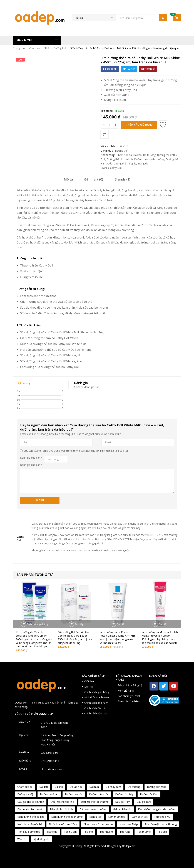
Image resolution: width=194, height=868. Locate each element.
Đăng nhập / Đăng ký (130, 685)
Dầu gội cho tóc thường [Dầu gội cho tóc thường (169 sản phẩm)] (95, 802)
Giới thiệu (90, 681)
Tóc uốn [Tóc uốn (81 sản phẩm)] (162, 832)
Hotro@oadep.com (53, 769)
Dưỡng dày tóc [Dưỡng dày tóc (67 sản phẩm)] (74, 794)
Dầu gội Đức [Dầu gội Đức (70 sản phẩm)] (144, 802)
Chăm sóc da (124, 155)
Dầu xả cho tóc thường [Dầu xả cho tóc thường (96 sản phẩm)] (93, 809)
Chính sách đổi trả (95, 708)
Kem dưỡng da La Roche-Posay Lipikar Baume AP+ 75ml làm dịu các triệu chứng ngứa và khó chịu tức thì (118, 637)
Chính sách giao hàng (97, 692)
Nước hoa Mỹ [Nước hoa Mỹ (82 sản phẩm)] (162, 817)
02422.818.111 (50, 761)
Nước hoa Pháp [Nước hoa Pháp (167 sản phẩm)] (129, 824)
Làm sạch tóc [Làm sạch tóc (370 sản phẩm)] (140, 817)
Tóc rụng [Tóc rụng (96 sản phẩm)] (125, 832)
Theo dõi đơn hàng (129, 701)
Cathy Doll (130, 90)
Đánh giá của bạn (31, 458)
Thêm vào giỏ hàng (139, 125)
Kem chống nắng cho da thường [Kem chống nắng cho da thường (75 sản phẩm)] (157, 809)
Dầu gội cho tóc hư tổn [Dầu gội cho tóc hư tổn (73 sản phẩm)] (31, 802)
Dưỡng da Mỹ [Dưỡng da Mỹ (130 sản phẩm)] (25, 794)
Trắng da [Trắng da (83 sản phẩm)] (52, 832)
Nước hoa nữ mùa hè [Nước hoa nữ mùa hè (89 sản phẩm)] (30, 824)
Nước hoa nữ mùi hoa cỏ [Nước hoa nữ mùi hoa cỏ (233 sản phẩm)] (98, 824)
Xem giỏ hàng (126, 691)
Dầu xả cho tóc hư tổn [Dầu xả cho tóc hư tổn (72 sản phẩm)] (30, 809)
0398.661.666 (49, 753)
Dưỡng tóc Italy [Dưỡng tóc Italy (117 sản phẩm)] (124, 794)
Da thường (149, 155)
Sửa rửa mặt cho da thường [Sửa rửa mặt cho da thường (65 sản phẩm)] (161, 824)
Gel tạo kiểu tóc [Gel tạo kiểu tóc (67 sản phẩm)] (122, 809)
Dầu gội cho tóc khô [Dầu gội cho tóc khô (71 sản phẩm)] (62, 802)
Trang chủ (19, 48)
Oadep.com (129, 846)
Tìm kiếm (163, 18)
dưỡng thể (50, 302)
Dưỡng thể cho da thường (149, 159)
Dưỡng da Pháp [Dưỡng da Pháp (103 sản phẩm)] (49, 794)
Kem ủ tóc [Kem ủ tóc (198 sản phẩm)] (95, 817)
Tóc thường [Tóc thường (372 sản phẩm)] (144, 832)
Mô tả (68, 179)
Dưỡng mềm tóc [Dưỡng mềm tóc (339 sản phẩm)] (99, 794)
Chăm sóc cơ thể (39, 48)
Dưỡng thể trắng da (125, 163)
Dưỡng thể (60, 48)
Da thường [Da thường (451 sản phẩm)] (134, 787)
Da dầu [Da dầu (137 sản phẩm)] (43, 787)
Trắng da (143, 163)
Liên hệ (89, 687)
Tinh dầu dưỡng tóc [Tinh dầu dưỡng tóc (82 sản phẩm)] (29, 832)
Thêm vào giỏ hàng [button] (37, 624)
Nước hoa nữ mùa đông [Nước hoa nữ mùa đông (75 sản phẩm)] (63, 824)
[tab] (68, 181)
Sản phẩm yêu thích (129, 696)
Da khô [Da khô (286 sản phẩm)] (59, 787)
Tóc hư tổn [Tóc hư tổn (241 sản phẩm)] (70, 832)
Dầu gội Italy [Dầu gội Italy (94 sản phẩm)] (122, 802)
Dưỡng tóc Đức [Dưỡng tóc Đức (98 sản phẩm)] (149, 794)
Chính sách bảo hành (96, 703)
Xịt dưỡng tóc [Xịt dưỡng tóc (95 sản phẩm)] (41, 839)
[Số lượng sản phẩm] (110, 125)
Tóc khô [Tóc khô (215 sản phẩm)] (88, 832)
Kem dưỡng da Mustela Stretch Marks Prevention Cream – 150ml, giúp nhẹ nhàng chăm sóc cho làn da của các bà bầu (160, 637)
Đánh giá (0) (94, 179)
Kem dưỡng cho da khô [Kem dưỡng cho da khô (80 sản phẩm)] (31, 817)
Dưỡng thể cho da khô (120, 159)
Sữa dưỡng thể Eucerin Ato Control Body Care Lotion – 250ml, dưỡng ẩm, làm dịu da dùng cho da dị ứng (75, 637)
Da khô (137, 155)
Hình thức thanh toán (97, 697)
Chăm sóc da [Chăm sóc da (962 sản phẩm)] (25, 787)
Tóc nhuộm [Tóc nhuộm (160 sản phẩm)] (106, 832)
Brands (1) (122, 179)
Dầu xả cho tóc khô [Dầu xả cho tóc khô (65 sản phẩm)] (61, 809)
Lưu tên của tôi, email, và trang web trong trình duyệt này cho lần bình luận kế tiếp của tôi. (76, 451)
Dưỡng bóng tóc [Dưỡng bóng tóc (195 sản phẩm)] (157, 787)
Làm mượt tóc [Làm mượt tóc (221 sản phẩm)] (117, 817)
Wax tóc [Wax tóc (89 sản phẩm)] (22, 839)
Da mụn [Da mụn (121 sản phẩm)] (94, 787)
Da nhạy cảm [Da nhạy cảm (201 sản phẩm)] (113, 787)
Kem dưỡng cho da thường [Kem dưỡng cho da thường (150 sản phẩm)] (67, 817)
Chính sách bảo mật (96, 713)
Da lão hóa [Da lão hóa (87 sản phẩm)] (76, 787)
